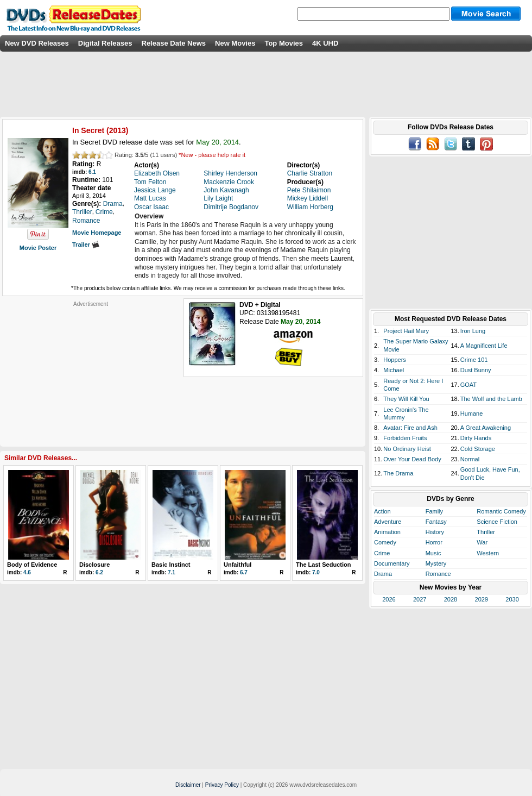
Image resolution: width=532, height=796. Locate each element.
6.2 (99, 572)
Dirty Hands (476, 438)
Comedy (385, 542)
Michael (394, 370)
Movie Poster (38, 248)
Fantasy (436, 522)
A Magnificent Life (484, 346)
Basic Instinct (171, 565)
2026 (389, 599)
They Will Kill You (406, 399)
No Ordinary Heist (407, 449)
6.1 (92, 172)
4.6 (27, 572)
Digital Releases (105, 43)
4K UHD (325, 43)
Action (382, 511)
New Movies (235, 43)
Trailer (86, 245)
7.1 (172, 572)
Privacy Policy (222, 785)
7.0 (316, 572)
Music (433, 553)
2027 (420, 599)
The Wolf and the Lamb (491, 399)
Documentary (392, 563)
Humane (472, 413)
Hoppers (395, 360)
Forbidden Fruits (405, 438)
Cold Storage (478, 449)
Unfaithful (237, 565)
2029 (482, 599)
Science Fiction (497, 522)
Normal (470, 459)
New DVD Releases (37, 43)
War (482, 542)
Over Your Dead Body (412, 459)
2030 (512, 599)
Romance (438, 574)
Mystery (436, 563)
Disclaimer (188, 785)
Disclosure (94, 565)
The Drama (398, 473)
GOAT (468, 385)
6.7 (244, 572)
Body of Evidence (32, 565)
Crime (382, 553)
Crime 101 (474, 360)
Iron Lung (473, 331)
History (435, 532)
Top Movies (284, 43)
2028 (451, 599)
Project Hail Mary (406, 331)
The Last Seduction (323, 565)
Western (488, 553)
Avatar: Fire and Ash (410, 428)
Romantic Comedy (501, 511)
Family (434, 511)
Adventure (388, 522)
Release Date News (174, 43)
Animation (387, 532)
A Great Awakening (486, 428)
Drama (383, 574)
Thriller (486, 532)
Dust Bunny (476, 370)
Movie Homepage (97, 233)
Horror (434, 542)
